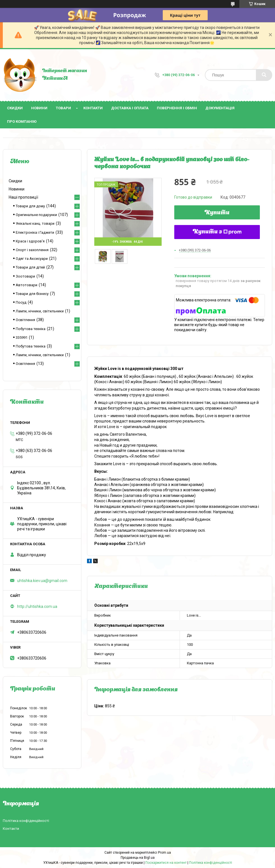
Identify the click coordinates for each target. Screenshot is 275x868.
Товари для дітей (30, 267)
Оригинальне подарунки (36, 215)
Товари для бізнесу (32, 294)
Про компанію (22, 121)
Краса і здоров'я (30, 241)
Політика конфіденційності (26, 821)
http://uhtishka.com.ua (37, 606)
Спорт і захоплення (32, 250)
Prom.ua (164, 853)
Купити (217, 213)
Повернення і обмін (177, 108)
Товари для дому (30, 206)
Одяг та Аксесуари (32, 259)
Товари (63, 108)
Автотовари (27, 285)
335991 (22, 338)
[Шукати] (264, 75)
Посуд (21, 302)
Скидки (15, 108)
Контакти (93, 108)
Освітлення (25, 320)
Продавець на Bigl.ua (138, 858)
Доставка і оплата (130, 108)
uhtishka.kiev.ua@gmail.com (42, 581)
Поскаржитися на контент (166, 863)
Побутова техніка (31, 329)
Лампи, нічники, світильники (40, 311)
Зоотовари (25, 276)
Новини (39, 108)
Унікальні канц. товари (35, 223)
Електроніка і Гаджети (35, 232)
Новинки (17, 189)
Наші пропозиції (23, 197)
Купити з (217, 232)
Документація (220, 108)
